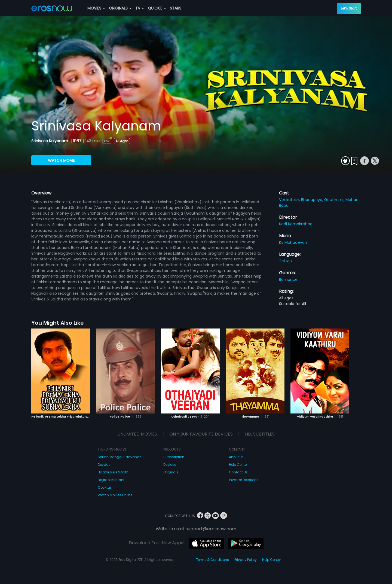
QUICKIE (157, 8)
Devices (170, 465)
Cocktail (105, 487)
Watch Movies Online (115, 495)
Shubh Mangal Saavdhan (120, 457)
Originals (171, 472)
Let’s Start (349, 8)
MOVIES (96, 8)
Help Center (238, 465)
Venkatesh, (290, 200)
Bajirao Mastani (111, 480)
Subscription (174, 457)
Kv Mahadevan (293, 242)
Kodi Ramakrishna (296, 224)
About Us (236, 457)
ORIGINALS (120, 8)
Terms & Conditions (212, 560)
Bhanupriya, (313, 200)
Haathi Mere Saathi (114, 472)
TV (140, 8)
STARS (176, 8)
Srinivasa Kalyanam (50, 141)
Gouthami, (335, 200)
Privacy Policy (246, 560)
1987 (77, 141)
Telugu (286, 261)
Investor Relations (244, 480)
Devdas (104, 465)
